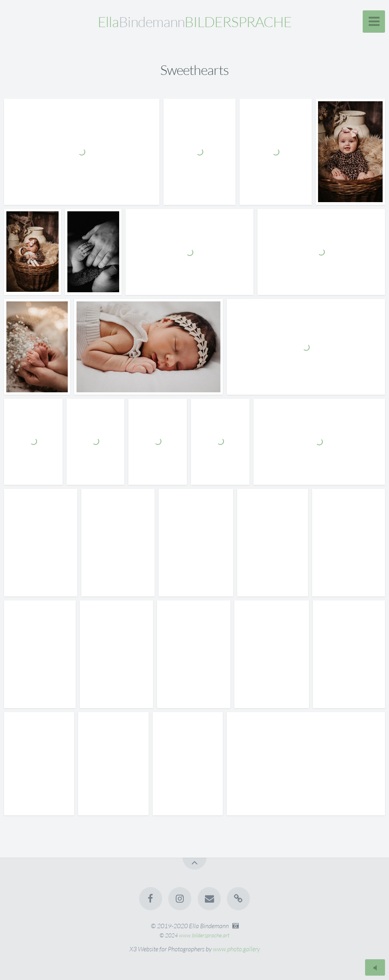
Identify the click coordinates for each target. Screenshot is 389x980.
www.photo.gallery (236, 949)
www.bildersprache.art (204, 935)
